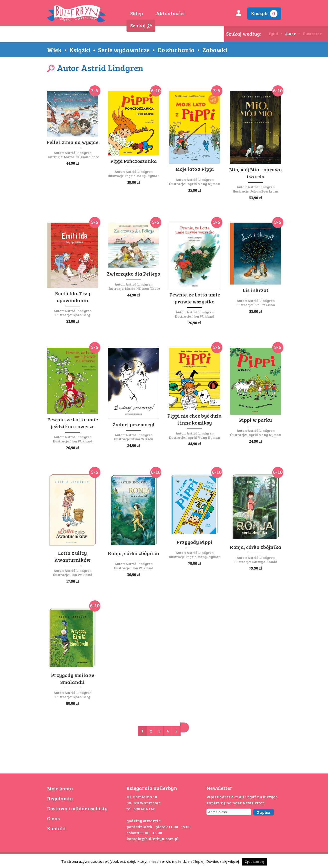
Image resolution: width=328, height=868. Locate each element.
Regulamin (60, 798)
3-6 (95, 90)
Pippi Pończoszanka (134, 161)
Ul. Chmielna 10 (142, 797)
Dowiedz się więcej (223, 861)
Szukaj (141, 25)
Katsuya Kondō (264, 562)
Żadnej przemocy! (133, 424)
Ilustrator (312, 33)
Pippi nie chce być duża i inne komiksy (195, 419)
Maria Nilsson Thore (81, 157)
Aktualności (170, 13)
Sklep (137, 13)
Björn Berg (81, 315)
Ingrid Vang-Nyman (142, 176)
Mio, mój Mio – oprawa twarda (256, 173)
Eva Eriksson (264, 305)
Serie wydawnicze (124, 50)
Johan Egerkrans (264, 191)
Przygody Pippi (195, 542)
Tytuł (273, 33)
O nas (53, 818)
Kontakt (57, 828)
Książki (80, 50)
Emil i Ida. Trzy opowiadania (73, 297)
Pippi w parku (256, 420)
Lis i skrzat (256, 290)
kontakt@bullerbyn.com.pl (153, 839)
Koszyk (264, 14)
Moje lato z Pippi (195, 169)
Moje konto (60, 788)
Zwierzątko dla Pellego (133, 274)
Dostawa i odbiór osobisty (77, 808)
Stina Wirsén (142, 439)
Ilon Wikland (203, 316)
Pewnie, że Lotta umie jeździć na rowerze (73, 423)
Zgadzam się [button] (254, 862)
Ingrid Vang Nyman (203, 184)
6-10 (156, 90)
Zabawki (215, 50)
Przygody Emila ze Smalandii (73, 678)
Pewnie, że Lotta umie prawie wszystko (195, 298)
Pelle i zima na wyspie (72, 142)
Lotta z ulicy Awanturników (72, 556)
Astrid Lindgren (78, 153)
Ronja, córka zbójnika (133, 553)
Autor (290, 33)
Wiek (54, 50)
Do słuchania (176, 50)
